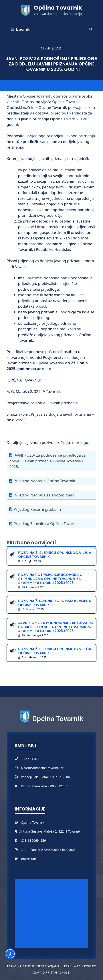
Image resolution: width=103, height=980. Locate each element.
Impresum (28, 859)
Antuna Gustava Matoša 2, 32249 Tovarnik (50, 831)
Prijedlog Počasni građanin (37, 509)
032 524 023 (31, 759)
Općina (26, 822)
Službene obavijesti (31, 543)
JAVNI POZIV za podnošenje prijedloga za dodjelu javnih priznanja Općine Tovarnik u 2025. (48, 461)
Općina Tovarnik (58, 8)
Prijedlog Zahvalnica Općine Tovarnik (46, 524)
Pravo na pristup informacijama (33, 966)
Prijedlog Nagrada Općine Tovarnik (44, 481)
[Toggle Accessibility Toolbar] (10, 954)
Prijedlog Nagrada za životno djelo (44, 495)
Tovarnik (38, 822)
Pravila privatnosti (80, 966)
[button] (91, 30)
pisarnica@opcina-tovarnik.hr (42, 768)
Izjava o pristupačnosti (51, 973)
